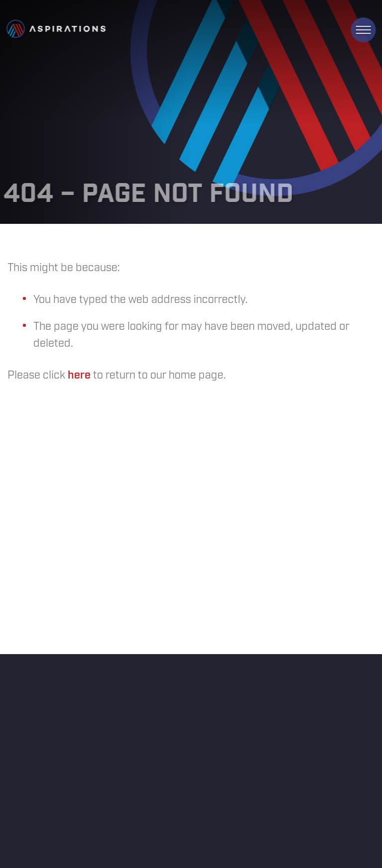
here (79, 375)
